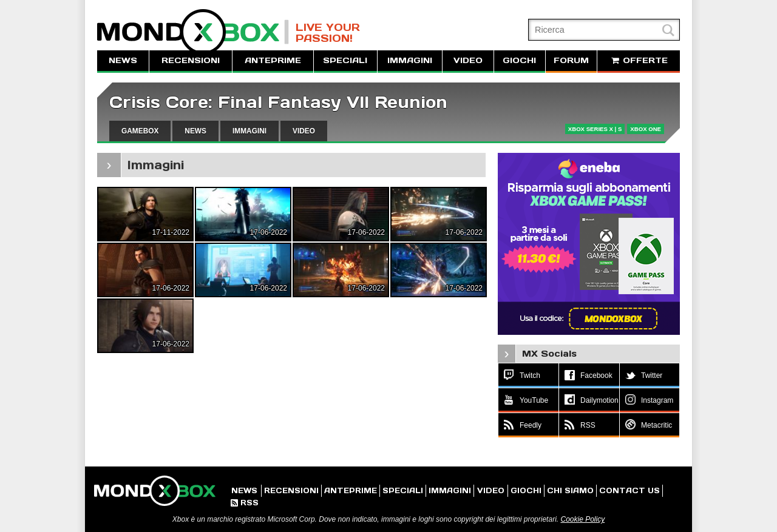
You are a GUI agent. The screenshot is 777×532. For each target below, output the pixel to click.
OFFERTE (639, 60)
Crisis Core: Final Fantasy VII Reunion (278, 102)
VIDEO (468, 60)
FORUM (571, 60)
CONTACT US (629, 490)
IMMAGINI (410, 60)
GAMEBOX (140, 131)
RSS (245, 503)
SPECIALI (345, 60)
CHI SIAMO (570, 490)
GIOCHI (519, 60)
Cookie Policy (582, 519)
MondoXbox (193, 32)
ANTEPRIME (273, 60)
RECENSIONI (191, 60)
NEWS (123, 60)
